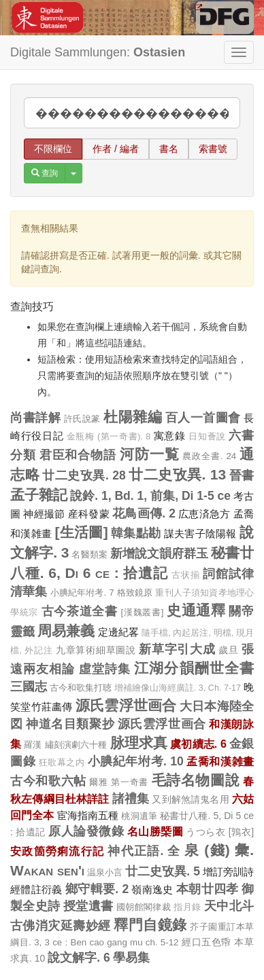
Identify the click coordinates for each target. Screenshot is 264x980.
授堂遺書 (88, 906)
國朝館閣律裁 (144, 907)
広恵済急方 (204, 514)
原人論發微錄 (86, 831)
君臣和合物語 (78, 455)
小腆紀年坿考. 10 (136, 761)
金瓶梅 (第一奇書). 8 (109, 437)
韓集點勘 (136, 533)
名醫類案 (89, 555)
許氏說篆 (82, 419)
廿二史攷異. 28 (84, 475)
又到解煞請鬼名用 (190, 799)
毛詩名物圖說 (196, 780)
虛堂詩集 (105, 669)
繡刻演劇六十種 (76, 745)
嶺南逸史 (152, 889)
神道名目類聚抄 (70, 724)
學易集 (131, 958)
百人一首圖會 (203, 418)
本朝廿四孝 (208, 889)
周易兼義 (66, 631)
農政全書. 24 (209, 456)
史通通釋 (196, 610)
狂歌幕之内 (62, 763)
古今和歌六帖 (48, 781)
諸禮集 (131, 799)
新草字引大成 (177, 649)
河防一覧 (150, 454)
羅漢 (33, 745)
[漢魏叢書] (142, 612)
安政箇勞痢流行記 (57, 851)
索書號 (213, 149)
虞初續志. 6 (198, 744)
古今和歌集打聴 (81, 688)
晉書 (242, 475)
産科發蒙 (89, 514)
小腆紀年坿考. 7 (82, 593)
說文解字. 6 (79, 958)
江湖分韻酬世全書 (194, 668)
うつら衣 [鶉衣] (220, 832)
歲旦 (228, 650)
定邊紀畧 (118, 632)
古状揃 (186, 575)
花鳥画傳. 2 (144, 513)
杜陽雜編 (133, 417)
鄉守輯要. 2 (97, 889)
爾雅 (98, 782)
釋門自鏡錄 (150, 925)
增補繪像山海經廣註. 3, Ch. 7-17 (178, 688)
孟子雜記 (39, 495)
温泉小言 (105, 872)
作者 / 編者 (116, 149)
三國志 (29, 687)
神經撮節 (44, 514)
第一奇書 (130, 782)
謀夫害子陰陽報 (200, 533)
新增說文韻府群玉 (159, 553)
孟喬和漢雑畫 (220, 761)
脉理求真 (139, 743)
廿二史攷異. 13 (177, 474)
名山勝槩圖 (155, 831)
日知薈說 (207, 437)
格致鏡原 (135, 593)
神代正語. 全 (144, 851)
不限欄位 (53, 149)
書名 (169, 149)
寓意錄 (170, 436)
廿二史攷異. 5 (163, 871)
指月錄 (187, 907)
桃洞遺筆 (139, 816)
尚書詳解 (35, 418)
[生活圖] (82, 532)
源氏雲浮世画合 (126, 705)
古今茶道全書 (80, 611)
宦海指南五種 (88, 815)
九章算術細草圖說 (96, 650)
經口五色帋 (207, 942)
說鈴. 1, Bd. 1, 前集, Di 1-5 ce (150, 496)
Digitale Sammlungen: (98, 52)
